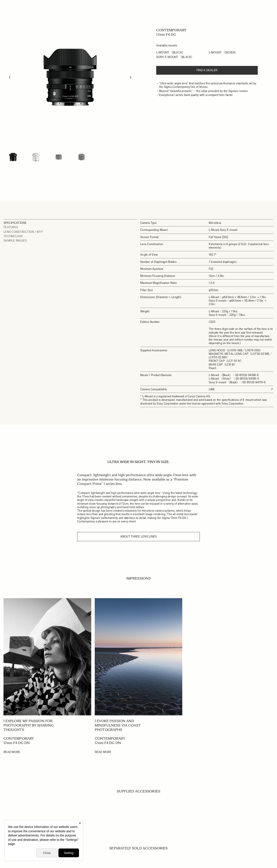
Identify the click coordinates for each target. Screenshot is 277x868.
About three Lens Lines (139, 537)
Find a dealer (207, 70)
